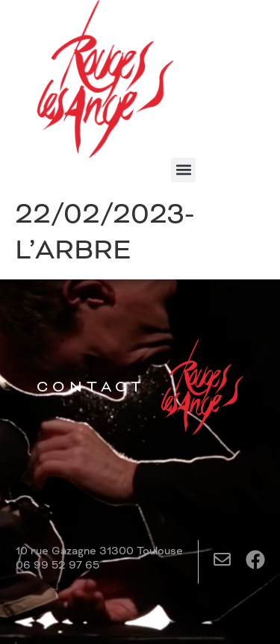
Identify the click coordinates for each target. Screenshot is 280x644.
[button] (183, 170)
